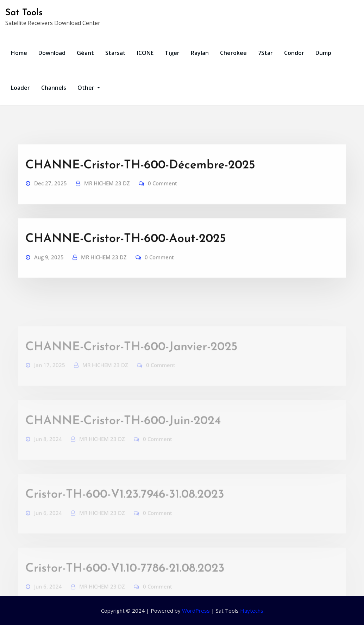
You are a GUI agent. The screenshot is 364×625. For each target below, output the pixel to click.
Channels (54, 88)
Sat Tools (24, 13)
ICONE (145, 53)
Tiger (172, 53)
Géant (85, 53)
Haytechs (252, 611)
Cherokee (233, 53)
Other (89, 88)
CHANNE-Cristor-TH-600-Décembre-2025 (140, 177)
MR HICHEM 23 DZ (107, 195)
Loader (20, 88)
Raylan (200, 53)
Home (19, 53)
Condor (294, 53)
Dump (323, 53)
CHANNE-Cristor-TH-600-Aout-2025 (126, 251)
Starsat (115, 53)
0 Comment (162, 195)
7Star (265, 53)
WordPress (196, 611)
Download (52, 53)
